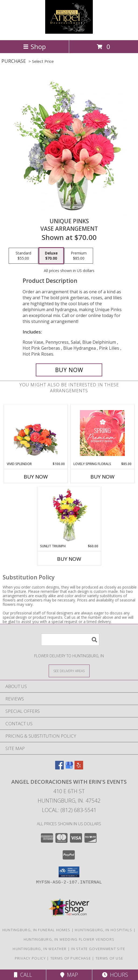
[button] (69, 872)
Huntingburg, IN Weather (40, 949)
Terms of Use (109, 958)
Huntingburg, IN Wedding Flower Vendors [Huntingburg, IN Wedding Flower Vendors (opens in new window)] (69, 939)
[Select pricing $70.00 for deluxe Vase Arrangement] (51, 256)
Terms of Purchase (71, 958)
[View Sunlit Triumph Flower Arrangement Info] (69, 515)
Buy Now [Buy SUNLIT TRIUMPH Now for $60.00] (69, 559)
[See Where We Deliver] (69, 671)
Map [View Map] (69, 975)
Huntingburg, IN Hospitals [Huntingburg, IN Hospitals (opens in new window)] (104, 930)
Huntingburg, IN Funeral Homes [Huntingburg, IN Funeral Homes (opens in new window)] (36, 930)
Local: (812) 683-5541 (69, 810)
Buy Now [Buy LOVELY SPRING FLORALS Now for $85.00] (102, 477)
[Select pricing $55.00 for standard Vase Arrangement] (23, 256)
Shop (34, 47)
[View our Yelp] (79, 768)
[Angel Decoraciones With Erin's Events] (69, 32)
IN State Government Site (98, 949)
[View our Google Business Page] (69, 768)
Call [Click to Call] (23, 975)
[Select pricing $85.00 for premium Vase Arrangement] (79, 256)
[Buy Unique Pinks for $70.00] (69, 370)
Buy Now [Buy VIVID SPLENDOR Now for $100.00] (36, 477)
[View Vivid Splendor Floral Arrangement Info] (36, 433)
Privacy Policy (30, 958)
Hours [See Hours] (115, 975)
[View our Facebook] (59, 768)
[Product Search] (70, 640)
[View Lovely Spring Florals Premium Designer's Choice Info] (102, 433)
